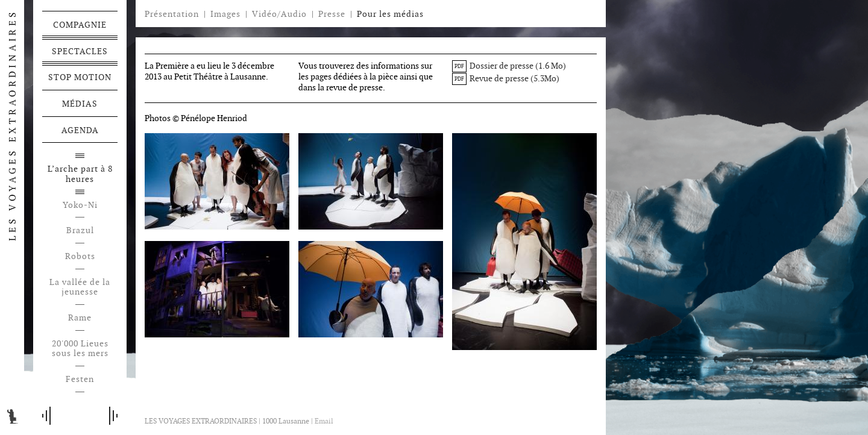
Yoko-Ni (80, 205)
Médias (80, 104)
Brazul (80, 230)
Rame (80, 318)
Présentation (172, 14)
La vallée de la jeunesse (80, 287)
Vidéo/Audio (279, 14)
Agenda (80, 130)
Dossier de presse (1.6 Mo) (509, 66)
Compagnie (80, 25)
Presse (332, 14)
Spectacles (80, 51)
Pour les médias (390, 14)
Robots (80, 256)
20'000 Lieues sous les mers (80, 349)
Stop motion (80, 77)
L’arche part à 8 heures (80, 174)
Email (324, 421)
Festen (80, 379)
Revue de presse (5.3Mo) (506, 78)
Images (225, 14)
